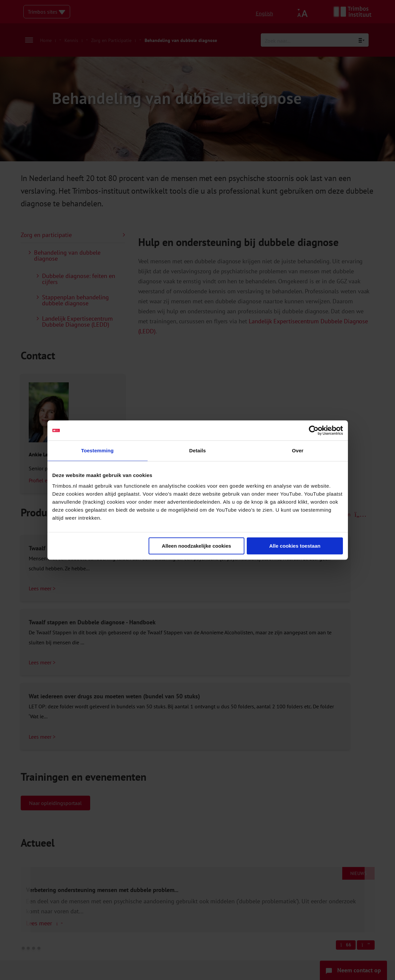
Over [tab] (298, 450)
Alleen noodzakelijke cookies (197, 546)
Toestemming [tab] (97, 450)
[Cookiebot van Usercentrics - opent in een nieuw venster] (314, 430)
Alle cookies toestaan (295, 546)
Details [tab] (198, 450)
